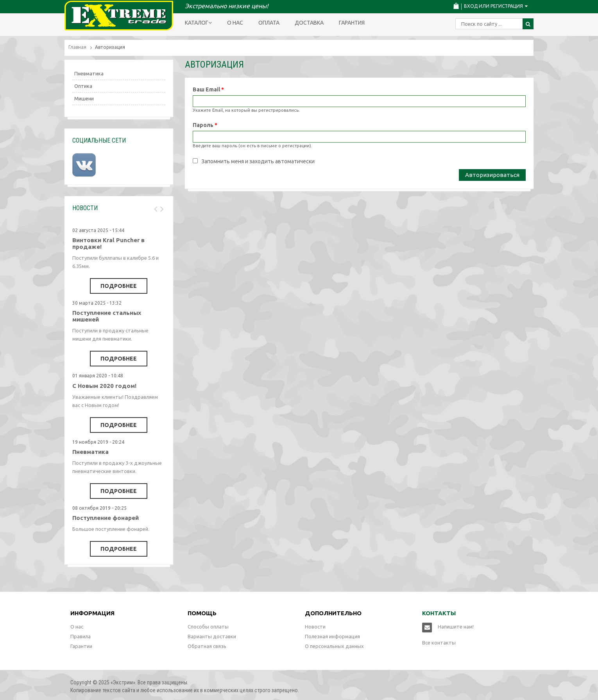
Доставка (309, 23)
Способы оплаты (208, 627)
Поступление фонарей (106, 518)
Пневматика (89, 73)
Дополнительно (333, 613)
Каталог (198, 23)
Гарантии (81, 646)
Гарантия (352, 23)
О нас (235, 23)
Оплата (269, 23)
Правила (81, 636)
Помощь (202, 613)
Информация (92, 613)
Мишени (84, 98)
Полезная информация (332, 636)
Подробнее (119, 286)
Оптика (83, 86)
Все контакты (439, 643)
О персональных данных (334, 646)
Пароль (205, 125)
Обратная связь (207, 646)
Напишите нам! (456, 627)
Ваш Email (208, 89)
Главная (77, 47)
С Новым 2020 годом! (104, 386)
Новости (315, 627)
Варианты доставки (212, 636)
